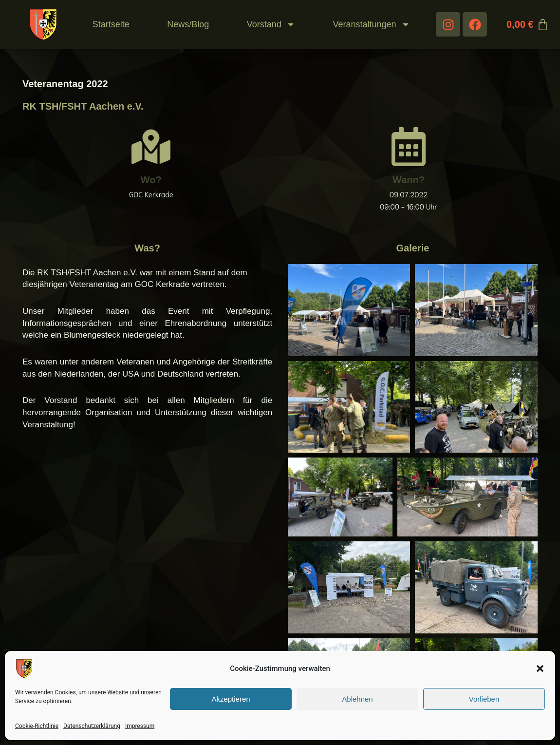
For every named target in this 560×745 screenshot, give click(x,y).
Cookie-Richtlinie (37, 726)
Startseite (111, 24)
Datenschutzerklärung (92, 726)
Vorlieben (484, 699)
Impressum (140, 726)
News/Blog (188, 24)
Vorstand (271, 24)
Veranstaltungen (371, 24)
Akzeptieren (231, 699)
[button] (540, 669)
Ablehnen (357, 699)
